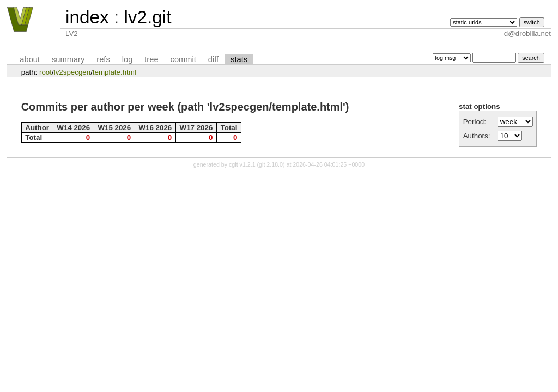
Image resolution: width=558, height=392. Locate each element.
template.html (114, 72)
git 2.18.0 (271, 164)
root (46, 72)
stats (239, 59)
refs (103, 59)
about (30, 59)
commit (183, 59)
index (87, 17)
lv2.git (147, 17)
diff (213, 59)
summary (68, 59)
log (128, 59)
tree (151, 59)
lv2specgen (72, 72)
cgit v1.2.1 (242, 164)
